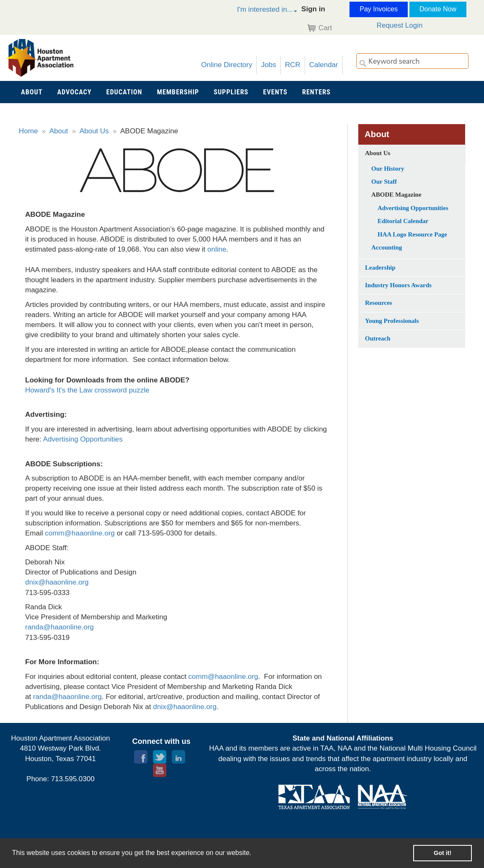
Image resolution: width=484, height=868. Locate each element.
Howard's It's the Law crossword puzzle (87, 390)
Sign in (313, 9)
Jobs (269, 65)
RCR (293, 65)
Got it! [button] (443, 853)
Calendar (324, 65)
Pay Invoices (379, 9)
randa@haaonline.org (60, 627)
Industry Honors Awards (398, 285)
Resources (379, 303)
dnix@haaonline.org (57, 582)
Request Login (400, 25)
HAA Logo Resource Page (412, 234)
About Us (94, 131)
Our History (388, 169)
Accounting (387, 247)
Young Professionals (392, 321)
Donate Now (438, 9)
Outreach (378, 338)
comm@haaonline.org (223, 677)
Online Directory (227, 65)
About (59, 131)
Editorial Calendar (403, 221)
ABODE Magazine (396, 195)
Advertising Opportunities (83, 439)
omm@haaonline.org (82, 533)
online (217, 249)
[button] (258, 11)
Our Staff (384, 182)
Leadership (380, 268)
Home (28, 131)
